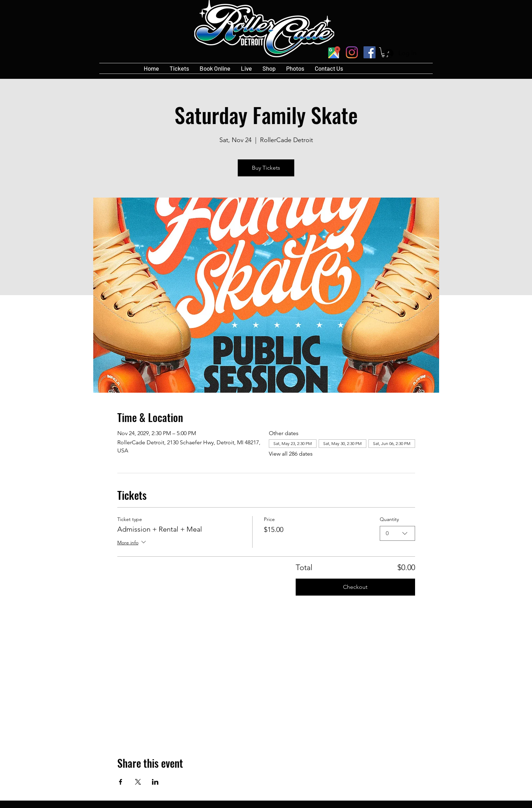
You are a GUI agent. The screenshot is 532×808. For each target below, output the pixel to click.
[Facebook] (370, 52)
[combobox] (397, 533)
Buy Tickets (266, 168)
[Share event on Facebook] (121, 782)
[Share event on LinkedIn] (155, 782)
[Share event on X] (138, 782)
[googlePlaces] (334, 52)
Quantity (389, 519)
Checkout (355, 587)
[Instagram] (352, 52)
